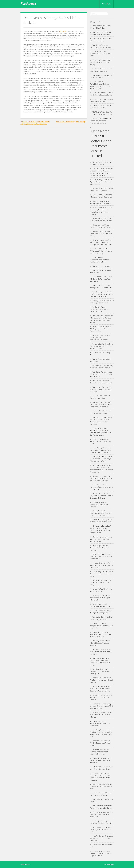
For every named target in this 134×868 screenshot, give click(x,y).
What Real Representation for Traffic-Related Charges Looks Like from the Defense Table (102, 294)
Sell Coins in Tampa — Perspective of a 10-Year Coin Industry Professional (100, 309)
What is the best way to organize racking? (71, 122)
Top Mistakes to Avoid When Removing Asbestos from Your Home (101, 830)
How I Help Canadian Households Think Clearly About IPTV (101, 54)
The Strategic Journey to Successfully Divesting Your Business (99, 548)
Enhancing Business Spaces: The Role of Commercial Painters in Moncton (102, 680)
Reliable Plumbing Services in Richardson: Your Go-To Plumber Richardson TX (101, 557)
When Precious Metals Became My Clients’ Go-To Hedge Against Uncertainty (102, 279)
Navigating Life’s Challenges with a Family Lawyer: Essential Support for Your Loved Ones (100, 689)
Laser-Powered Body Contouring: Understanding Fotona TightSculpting (102, 487)
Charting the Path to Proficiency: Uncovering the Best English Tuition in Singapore (101, 513)
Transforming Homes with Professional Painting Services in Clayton (101, 234)
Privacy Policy (106, 4)
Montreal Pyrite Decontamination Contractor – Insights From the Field (100, 260)
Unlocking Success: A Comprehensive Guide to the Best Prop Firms (102, 626)
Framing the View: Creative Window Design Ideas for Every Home (101, 743)
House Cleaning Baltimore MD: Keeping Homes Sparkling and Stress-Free (102, 814)
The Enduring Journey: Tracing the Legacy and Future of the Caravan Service (101, 539)
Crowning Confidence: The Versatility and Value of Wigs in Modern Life (100, 598)
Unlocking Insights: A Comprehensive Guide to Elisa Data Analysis (100, 723)
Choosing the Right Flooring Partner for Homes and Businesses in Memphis (100, 121)
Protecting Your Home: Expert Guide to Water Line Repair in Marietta (101, 715)
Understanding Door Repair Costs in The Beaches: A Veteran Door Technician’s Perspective (101, 450)
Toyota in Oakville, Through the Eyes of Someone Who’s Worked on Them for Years (102, 346)
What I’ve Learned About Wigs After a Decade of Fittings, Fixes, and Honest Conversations (101, 404)
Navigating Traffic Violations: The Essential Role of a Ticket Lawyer (101, 583)
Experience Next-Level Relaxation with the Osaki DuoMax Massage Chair (102, 671)
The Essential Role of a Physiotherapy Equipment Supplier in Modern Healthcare (102, 496)
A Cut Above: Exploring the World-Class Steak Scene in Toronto (100, 504)
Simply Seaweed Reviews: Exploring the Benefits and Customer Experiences (100, 752)
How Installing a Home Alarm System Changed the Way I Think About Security (101, 182)
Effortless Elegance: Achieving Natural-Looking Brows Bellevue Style (101, 786)
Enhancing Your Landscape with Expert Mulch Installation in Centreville (101, 652)
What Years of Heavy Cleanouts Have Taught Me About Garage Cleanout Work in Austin (102, 459)
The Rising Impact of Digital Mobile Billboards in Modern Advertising (100, 643)
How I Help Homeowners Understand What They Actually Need (101, 441)
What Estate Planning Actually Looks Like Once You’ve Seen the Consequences (101, 374)
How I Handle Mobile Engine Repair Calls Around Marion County (101, 62)
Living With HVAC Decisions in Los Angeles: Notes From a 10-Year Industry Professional (101, 338)
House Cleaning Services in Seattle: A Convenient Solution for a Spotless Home (101, 853)
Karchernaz (28, 4)
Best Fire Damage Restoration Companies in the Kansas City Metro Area (101, 838)
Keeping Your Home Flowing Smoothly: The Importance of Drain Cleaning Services (102, 706)
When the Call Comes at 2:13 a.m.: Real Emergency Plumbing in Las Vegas (101, 389)
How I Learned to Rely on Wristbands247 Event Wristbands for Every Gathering (101, 251)
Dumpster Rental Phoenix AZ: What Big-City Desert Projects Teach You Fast (101, 329)
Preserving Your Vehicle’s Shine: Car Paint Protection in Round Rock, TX (102, 697)
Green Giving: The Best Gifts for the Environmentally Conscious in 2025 (102, 574)
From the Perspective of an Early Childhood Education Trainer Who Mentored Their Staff (102, 478)
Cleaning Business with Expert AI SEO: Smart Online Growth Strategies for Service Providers (101, 242)
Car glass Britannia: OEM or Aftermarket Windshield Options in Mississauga (102, 565)
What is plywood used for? (101, 266)
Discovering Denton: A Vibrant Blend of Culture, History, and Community (101, 760)
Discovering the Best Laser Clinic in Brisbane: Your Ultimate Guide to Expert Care (101, 634)
